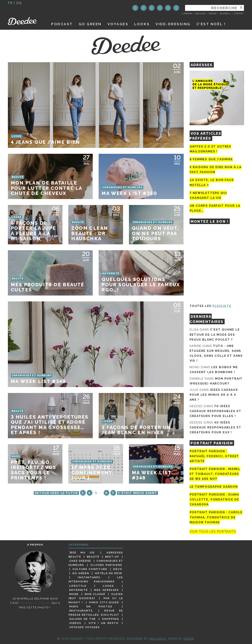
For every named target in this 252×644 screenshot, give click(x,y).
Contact (239, 14)
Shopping (110, 619)
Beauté (93, 557)
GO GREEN (90, 24)
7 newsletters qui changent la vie (208, 195)
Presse (213, 14)
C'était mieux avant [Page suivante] (138, 493)
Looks (142, 24)
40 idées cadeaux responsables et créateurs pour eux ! (215, 427)
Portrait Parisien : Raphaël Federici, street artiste (214, 456)
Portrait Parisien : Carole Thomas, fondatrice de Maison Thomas (216, 517)
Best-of (112, 557)
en (19, 3)
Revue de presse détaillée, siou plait (96, 613)
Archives (200, 14)
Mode (74, 594)
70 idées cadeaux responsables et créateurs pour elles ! (215, 411)
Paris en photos (91, 606)
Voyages (118, 24)
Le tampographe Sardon (214, 487)
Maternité (79, 590)
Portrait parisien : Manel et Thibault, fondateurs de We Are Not (215, 474)
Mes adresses (107, 590)
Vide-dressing (173, 24)
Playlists (222, 306)
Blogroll (225, 14)
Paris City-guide (104, 602)
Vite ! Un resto (104, 623)
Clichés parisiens (106, 565)
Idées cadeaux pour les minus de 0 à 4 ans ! (214, 395)
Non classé (95, 594)
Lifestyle (78, 586)
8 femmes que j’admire (211, 159)
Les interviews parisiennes (96, 579)
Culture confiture (90, 569)
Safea (189, 639)
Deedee (25, 21)
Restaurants (81, 611)
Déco (118, 569)
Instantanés (89, 577)
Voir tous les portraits (213, 532)
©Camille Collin (35, 603)
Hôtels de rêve (109, 573)
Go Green (81, 573)
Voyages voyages (85, 627)
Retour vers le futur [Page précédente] (56, 493)
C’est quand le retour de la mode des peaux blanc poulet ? (215, 335)
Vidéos (75, 623)
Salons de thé (82, 619)
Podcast (62, 24)
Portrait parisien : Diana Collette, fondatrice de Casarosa (214, 499)
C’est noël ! (211, 24)
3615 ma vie (82, 552)
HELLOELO (158, 639)
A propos (187, 14)
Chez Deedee (80, 561)
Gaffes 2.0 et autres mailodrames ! (210, 149)
